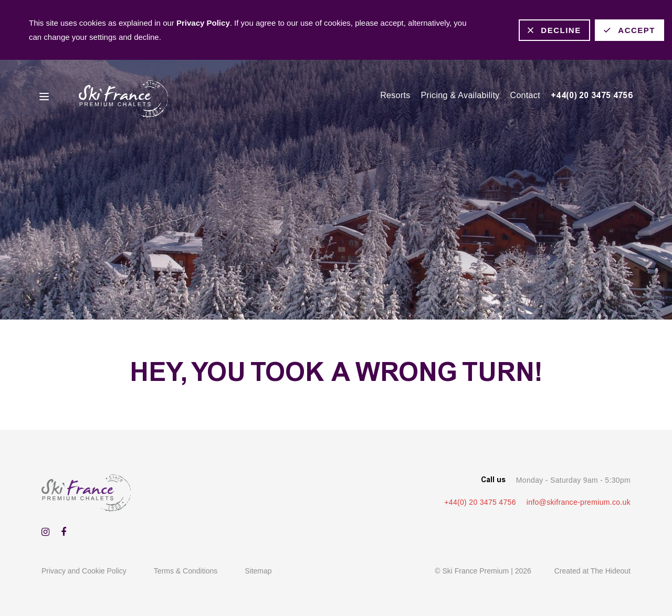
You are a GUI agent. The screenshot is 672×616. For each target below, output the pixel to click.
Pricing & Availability (460, 95)
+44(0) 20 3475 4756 (592, 95)
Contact (525, 95)
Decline (561, 30)
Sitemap (258, 571)
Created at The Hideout (592, 571)
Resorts (395, 95)
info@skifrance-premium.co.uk (579, 502)
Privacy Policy (203, 23)
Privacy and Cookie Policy (84, 571)
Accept (637, 30)
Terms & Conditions (186, 571)
